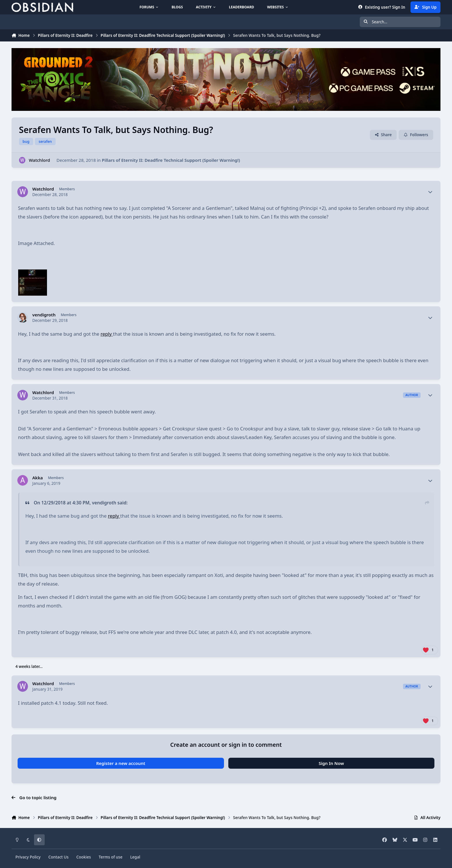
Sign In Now (331, 763)
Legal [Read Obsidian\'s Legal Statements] (135, 857)
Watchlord (39, 160)
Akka (38, 478)
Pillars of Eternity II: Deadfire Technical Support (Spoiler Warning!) (171, 160)
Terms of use (110, 857)
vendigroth (44, 315)
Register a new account (121, 763)
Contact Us (59, 857)
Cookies (84, 857)
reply (107, 334)
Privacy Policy (28, 857)
